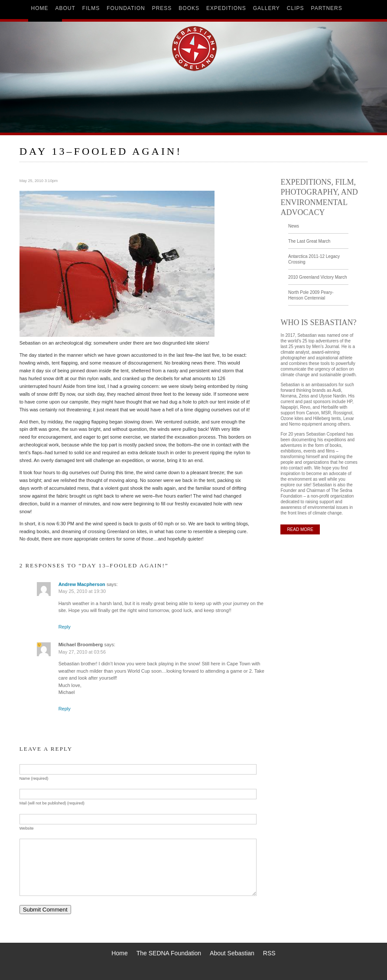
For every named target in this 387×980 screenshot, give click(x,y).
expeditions (226, 8)
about (65, 8)
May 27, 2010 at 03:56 (82, 652)
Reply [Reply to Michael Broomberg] (65, 709)
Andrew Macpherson (82, 584)
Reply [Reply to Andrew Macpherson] (65, 627)
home (40, 8)
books (189, 8)
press (162, 8)
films (91, 8)
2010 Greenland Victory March (317, 277)
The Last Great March (309, 241)
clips (296, 8)
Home (119, 953)
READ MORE (300, 529)
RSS (269, 953)
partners (327, 8)
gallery (267, 8)
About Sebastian (232, 953)
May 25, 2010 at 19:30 (82, 591)
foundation (126, 8)
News (294, 226)
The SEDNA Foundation (169, 953)
